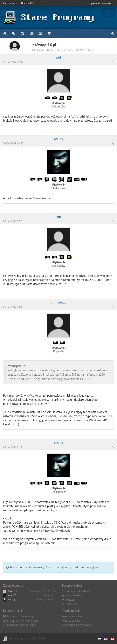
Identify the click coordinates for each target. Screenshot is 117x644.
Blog (31, 33)
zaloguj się (91, 567)
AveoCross (12, 595)
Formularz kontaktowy (20, 616)
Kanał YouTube (74, 595)
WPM (9, 600)
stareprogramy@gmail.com (23, 621)
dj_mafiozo (58, 302)
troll (59, 57)
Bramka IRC (28, 3)
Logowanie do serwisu (100, 3)
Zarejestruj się (11, 3)
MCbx (59, 139)
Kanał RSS (72, 604)
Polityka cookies (71, 621)
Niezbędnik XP (49, 33)
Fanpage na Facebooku (79, 591)
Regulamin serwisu (73, 616)
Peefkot (10, 591)
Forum (13, 33)
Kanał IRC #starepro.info (22, 625)
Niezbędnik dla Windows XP (78, 625)
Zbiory (40, 33)
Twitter (70, 600)
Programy (22, 33)
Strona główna (4, 33)
